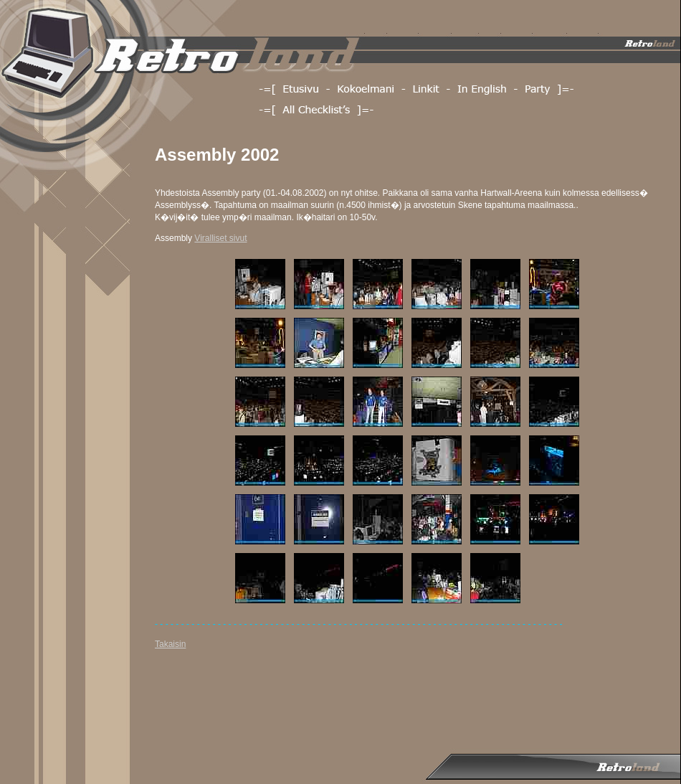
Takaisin (170, 644)
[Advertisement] (212, 704)
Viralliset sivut (220, 238)
